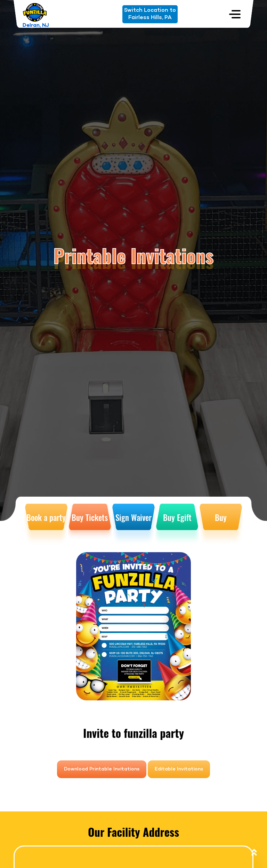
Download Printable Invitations (102, 769)
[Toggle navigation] (235, 14)
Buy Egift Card (177, 528)
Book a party (46, 517)
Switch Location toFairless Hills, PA (150, 14)
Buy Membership (221, 528)
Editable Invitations (179, 769)
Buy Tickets (90, 517)
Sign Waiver (133, 517)
